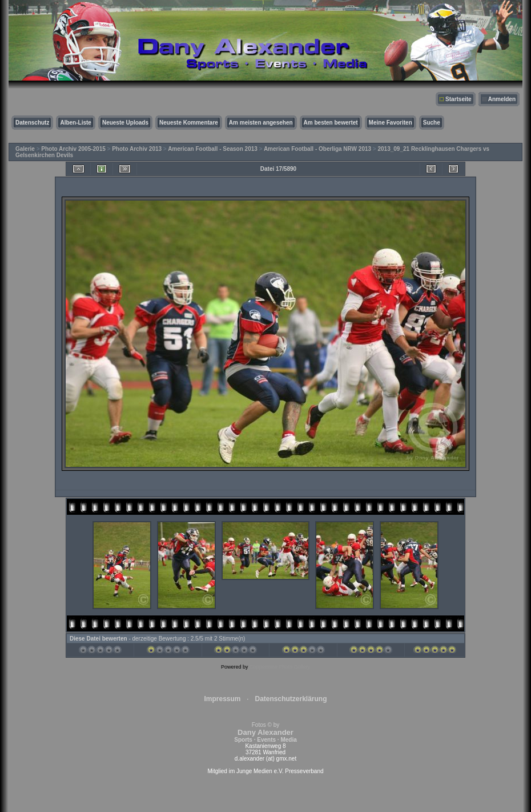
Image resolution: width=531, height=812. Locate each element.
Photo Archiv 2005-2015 (73, 149)
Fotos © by (265, 732)
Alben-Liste (75, 123)
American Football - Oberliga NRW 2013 (317, 149)
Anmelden (502, 99)
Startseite (458, 99)
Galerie (25, 149)
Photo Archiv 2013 (137, 149)
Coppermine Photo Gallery (280, 667)
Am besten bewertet (331, 123)
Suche (432, 123)
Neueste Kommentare (189, 123)
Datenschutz (32, 123)
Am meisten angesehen (261, 123)
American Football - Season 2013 (213, 149)
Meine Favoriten (391, 123)
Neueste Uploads (125, 123)
